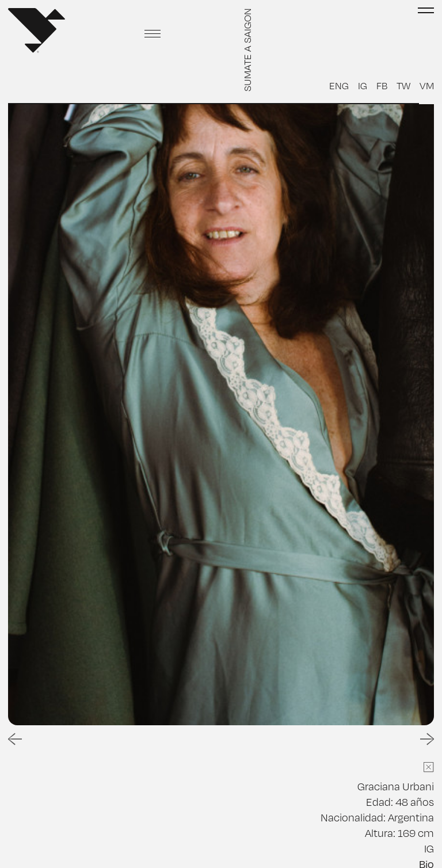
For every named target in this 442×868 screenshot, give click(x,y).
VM (427, 85)
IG (363, 85)
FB (382, 85)
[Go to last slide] (15, 739)
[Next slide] (427, 739)
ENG (339, 85)
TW (403, 85)
